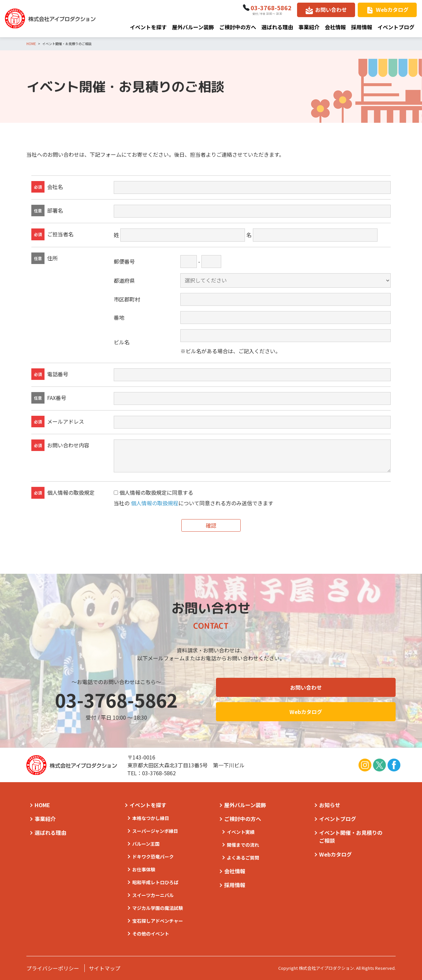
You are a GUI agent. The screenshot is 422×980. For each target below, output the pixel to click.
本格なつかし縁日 (151, 818)
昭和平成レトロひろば (155, 882)
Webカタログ (392, 10)
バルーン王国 (146, 844)
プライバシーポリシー (53, 968)
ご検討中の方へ (238, 27)
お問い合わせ (331, 10)
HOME (42, 805)
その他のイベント (151, 934)
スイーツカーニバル (153, 895)
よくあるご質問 (243, 858)
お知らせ (330, 805)
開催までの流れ (243, 845)
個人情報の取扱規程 (155, 503)
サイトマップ (105, 968)
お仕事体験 (144, 869)
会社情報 (335, 27)
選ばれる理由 (277, 27)
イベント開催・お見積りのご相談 (351, 836)
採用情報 (362, 27)
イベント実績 (241, 832)
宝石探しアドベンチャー (158, 921)
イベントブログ (396, 27)
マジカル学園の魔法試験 (158, 908)
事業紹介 (309, 27)
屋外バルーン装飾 (193, 27)
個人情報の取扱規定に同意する (156, 493)
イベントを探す (148, 27)
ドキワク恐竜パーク (153, 857)
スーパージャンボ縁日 (155, 831)
